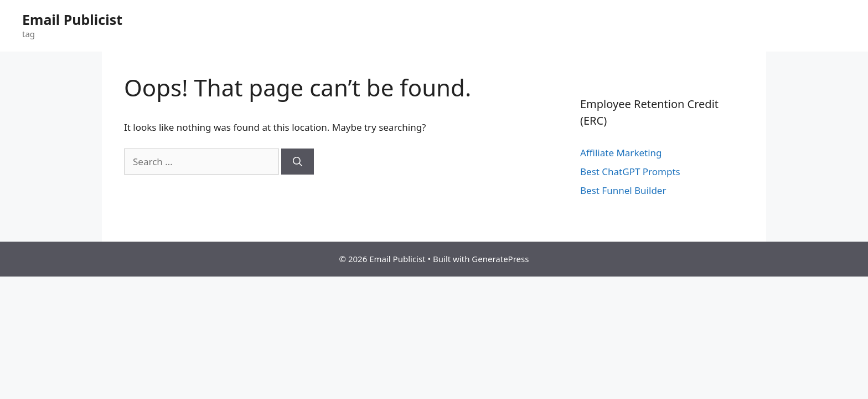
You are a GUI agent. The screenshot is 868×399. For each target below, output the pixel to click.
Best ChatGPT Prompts (630, 172)
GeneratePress (500, 259)
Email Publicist (72, 19)
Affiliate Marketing (621, 153)
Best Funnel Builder (623, 190)
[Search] (298, 162)
